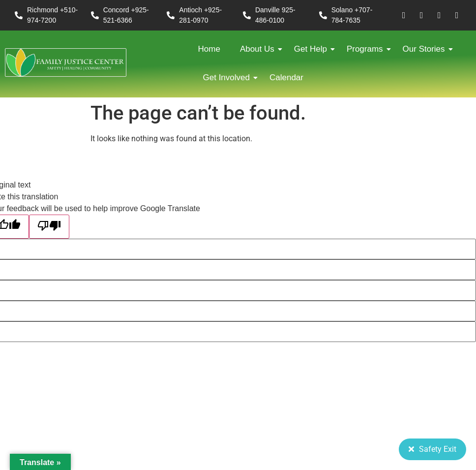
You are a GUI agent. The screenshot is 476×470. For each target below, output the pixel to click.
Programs (367, 49)
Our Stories (426, 49)
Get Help (313, 49)
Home (209, 49)
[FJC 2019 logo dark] (66, 63)
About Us (260, 49)
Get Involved (229, 78)
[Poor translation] (49, 227)
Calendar (286, 78)
